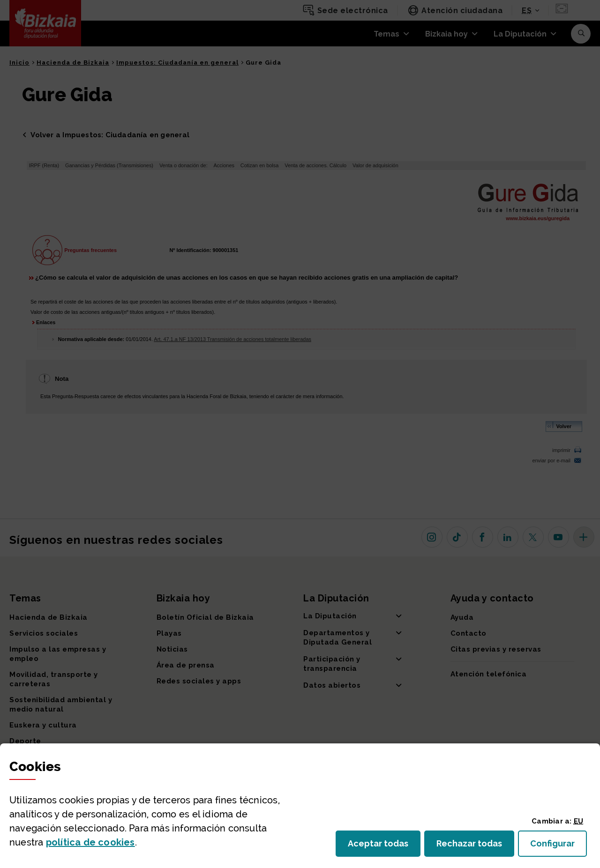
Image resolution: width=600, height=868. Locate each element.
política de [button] (90, 842)
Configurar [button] (559, 846)
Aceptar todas (384, 846)
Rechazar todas (475, 846)
